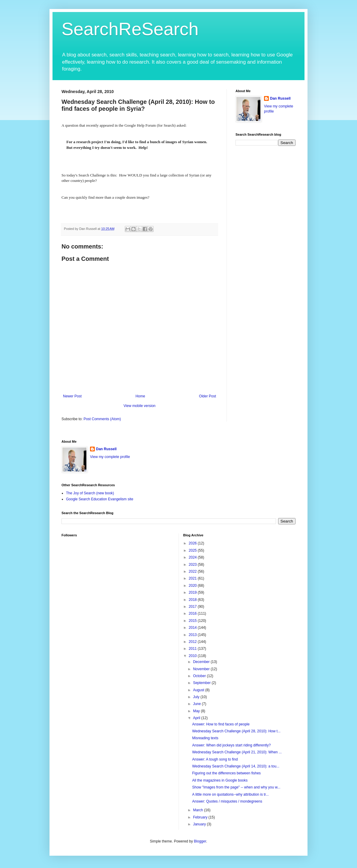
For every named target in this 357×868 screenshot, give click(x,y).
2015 (193, 621)
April (197, 718)
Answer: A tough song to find (215, 759)
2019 (193, 592)
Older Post (207, 396)
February (201, 817)
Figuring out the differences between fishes (226, 773)
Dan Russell (280, 98)
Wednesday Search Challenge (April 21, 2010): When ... (237, 752)
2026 (193, 543)
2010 (193, 656)
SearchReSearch (130, 29)
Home (140, 396)
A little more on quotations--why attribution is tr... (230, 794)
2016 (193, 613)
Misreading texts (205, 738)
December (202, 662)
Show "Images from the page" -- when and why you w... (236, 787)
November (202, 669)
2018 (193, 600)
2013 (193, 635)
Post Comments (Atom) (102, 419)
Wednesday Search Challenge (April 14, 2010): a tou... (236, 766)
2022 (193, 571)
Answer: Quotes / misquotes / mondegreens (227, 801)
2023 (193, 565)
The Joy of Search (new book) (90, 493)
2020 (193, 586)
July (197, 697)
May (197, 711)
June (197, 704)
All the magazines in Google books (220, 780)
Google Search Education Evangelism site (100, 499)
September (202, 683)
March (198, 810)
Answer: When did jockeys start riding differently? (231, 745)
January (200, 824)
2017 (193, 607)
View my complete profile (110, 457)
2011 (193, 649)
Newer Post (72, 396)
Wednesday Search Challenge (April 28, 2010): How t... (236, 731)
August (199, 690)
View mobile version (140, 406)
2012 (193, 642)
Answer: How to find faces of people (221, 724)
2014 (193, 628)
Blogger (200, 841)
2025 (193, 550)
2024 (193, 557)
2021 (193, 578)
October (200, 676)
